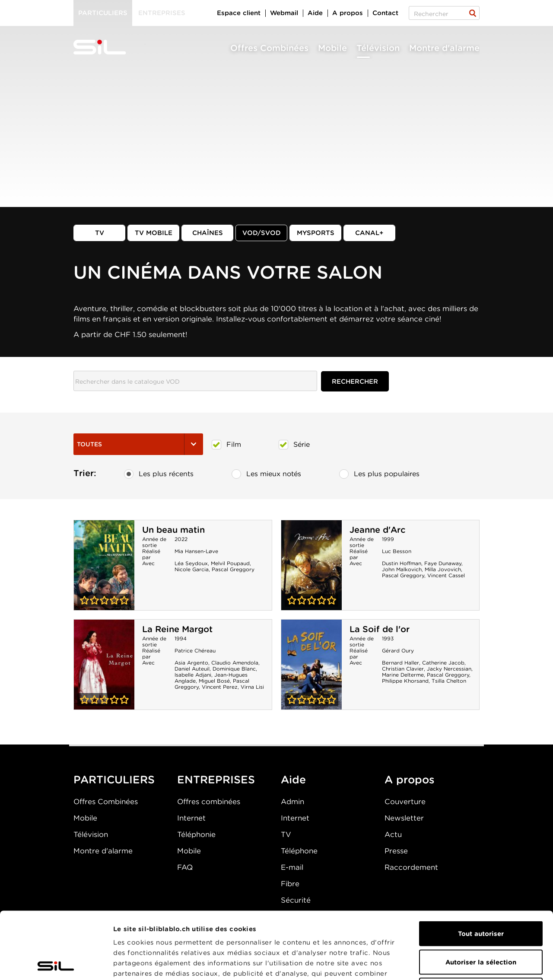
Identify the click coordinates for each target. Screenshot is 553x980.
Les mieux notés (266, 474)
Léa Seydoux (191, 563)
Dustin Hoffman (402, 563)
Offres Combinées (269, 48)
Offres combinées (209, 802)
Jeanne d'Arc (377, 530)
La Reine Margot (177, 629)
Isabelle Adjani (193, 675)
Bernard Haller (400, 663)
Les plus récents (159, 474)
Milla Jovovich (443, 569)
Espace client (239, 13)
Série (294, 445)
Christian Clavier (403, 669)
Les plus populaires (379, 474)
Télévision (378, 48)
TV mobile (154, 233)
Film (226, 445)
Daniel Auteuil (192, 669)
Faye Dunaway (443, 563)
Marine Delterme (403, 675)
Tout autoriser (481, 867)
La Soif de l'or (380, 629)
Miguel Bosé (214, 681)
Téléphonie (196, 834)
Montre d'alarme (444, 48)
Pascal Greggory (233, 569)
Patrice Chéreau (195, 651)
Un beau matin (173, 530)
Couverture (405, 802)
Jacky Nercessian (449, 669)
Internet (191, 818)
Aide (315, 13)
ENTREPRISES (216, 780)
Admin (292, 802)
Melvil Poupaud (230, 563)
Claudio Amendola (235, 663)
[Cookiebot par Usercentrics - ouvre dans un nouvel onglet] (56, 963)
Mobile (332, 48)
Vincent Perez (220, 687)
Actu (393, 834)
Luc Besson (397, 551)
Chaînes (208, 233)
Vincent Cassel (446, 575)
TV (100, 233)
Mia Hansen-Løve (196, 551)
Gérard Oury (398, 651)
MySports (316, 233)
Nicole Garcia (192, 569)
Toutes (138, 444)
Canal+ (369, 233)
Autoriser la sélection (481, 895)
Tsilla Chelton (449, 681)
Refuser (481, 923)
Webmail (284, 13)
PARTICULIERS (114, 780)
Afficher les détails (487, 963)
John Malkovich (402, 569)
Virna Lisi (252, 687)
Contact (385, 13)
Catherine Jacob (443, 663)
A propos (348, 13)
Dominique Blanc (234, 669)
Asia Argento (191, 663)
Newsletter (404, 818)
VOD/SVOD (262, 233)
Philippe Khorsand (405, 681)
